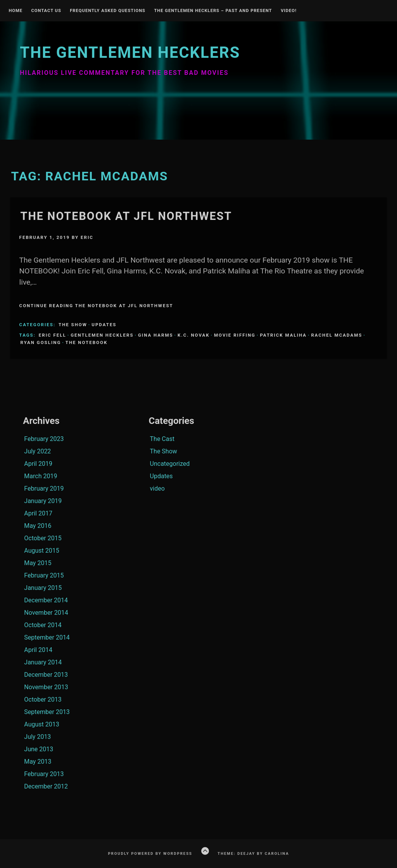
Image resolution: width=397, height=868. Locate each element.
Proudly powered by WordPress (150, 853)
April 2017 (38, 513)
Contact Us (46, 11)
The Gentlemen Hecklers (130, 53)
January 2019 (43, 501)
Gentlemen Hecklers (102, 335)
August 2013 (41, 724)
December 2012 (46, 786)
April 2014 (38, 650)
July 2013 (37, 737)
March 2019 (41, 476)
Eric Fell (53, 335)
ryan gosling (41, 342)
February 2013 (44, 774)
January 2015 (43, 588)
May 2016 (38, 526)
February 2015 (44, 575)
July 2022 (37, 451)
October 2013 (43, 699)
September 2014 (47, 637)
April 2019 (38, 464)
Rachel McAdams (337, 335)
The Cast (162, 439)
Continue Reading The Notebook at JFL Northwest (96, 306)
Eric (87, 237)
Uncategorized (170, 464)
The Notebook (86, 342)
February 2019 (44, 488)
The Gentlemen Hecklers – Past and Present (213, 11)
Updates (104, 325)
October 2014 (43, 625)
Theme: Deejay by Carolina (253, 853)
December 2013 (46, 675)
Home (16, 11)
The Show (73, 325)
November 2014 (46, 613)
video (157, 488)
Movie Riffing (235, 335)
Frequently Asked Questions (108, 11)
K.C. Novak (194, 335)
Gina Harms (156, 335)
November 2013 (46, 687)
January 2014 (43, 662)
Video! (289, 11)
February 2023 (44, 439)
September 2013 (47, 712)
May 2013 (38, 762)
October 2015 (43, 538)
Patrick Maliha (283, 335)
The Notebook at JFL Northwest (126, 216)
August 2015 (41, 551)
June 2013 (39, 749)
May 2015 (38, 563)
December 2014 (46, 600)
